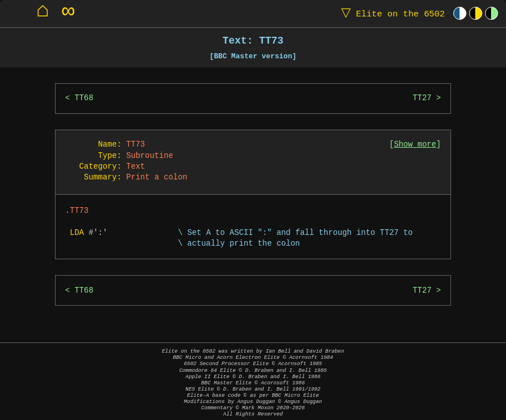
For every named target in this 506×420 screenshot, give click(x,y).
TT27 (422, 98)
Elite (390, 13)
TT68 (84, 98)
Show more (415, 145)
